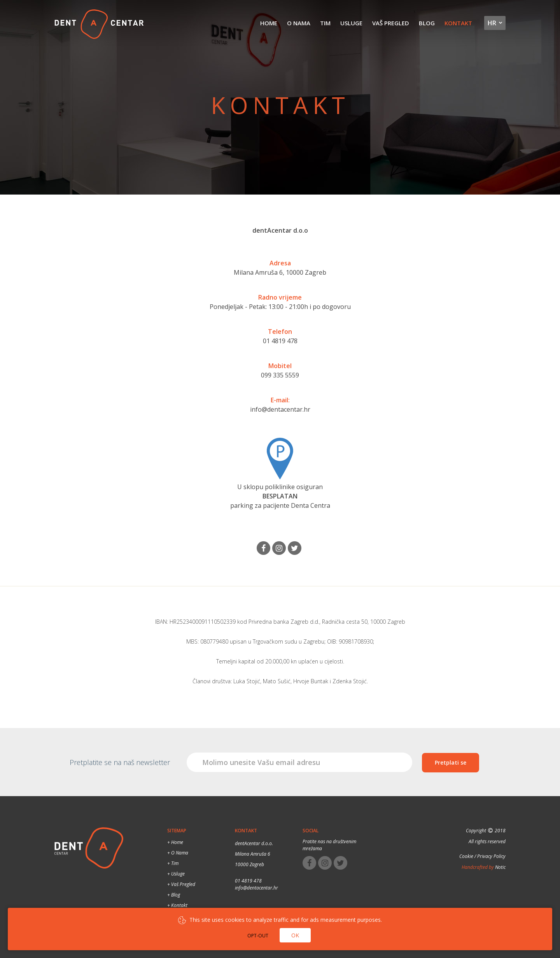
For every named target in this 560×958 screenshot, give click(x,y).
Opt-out (258, 936)
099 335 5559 (280, 375)
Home (271, 23)
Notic (500, 867)
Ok (295, 935)
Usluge (353, 23)
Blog (428, 23)
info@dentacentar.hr (280, 409)
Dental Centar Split (99, 25)
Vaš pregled (392, 23)
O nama (301, 23)
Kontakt (459, 23)
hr (492, 23)
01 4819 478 (280, 341)
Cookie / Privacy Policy (482, 856)
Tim (327, 23)
